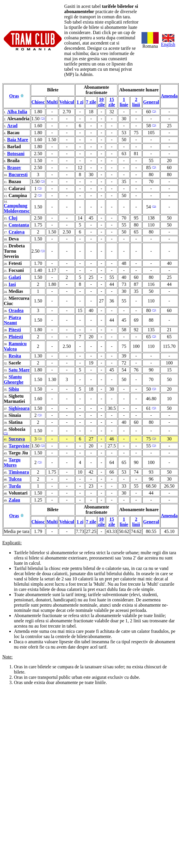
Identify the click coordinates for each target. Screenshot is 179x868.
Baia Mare (18, 140)
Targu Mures (12, 462)
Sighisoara (19, 408)
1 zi (80, 102)
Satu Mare (19, 370)
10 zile (101, 102)
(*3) (154, 111)
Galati (15, 277)
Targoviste (19, 446)
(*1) (43, 118)
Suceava (17, 439)
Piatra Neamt (12, 320)
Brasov (14, 168)
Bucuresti (18, 175)
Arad (12, 126)
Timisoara (19, 472)
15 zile (112, 102)
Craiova (17, 232)
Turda (15, 486)
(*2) (6, 433)
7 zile (91, 102)
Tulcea (15, 479)
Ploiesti (16, 337)
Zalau (15, 500)
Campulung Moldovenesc (17, 208)
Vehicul (67, 102)
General (151, 102)
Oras (14, 96)
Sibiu (14, 389)
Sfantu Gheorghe (14, 379)
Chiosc (38, 102)
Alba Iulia (17, 112)
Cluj (13, 218)
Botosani (16, 154)
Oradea (16, 310)
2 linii (136, 102)
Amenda (169, 96)
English (168, 42)
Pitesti (15, 330)
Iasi (12, 284)
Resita (15, 356)
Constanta (19, 225)
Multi (52, 102)
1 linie (124, 102)
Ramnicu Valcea (15, 346)
